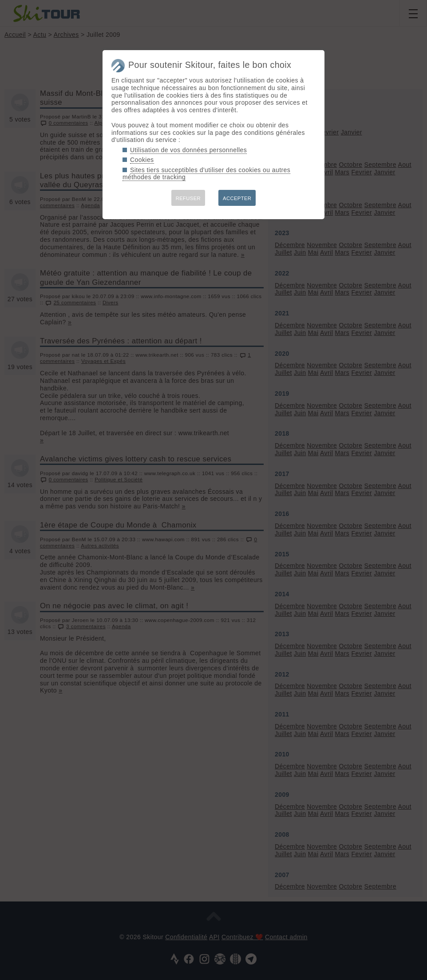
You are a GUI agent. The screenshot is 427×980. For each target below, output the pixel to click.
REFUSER (188, 198)
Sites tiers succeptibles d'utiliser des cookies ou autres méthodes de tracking (206, 174)
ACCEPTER (237, 198)
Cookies (142, 160)
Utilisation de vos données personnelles (188, 150)
